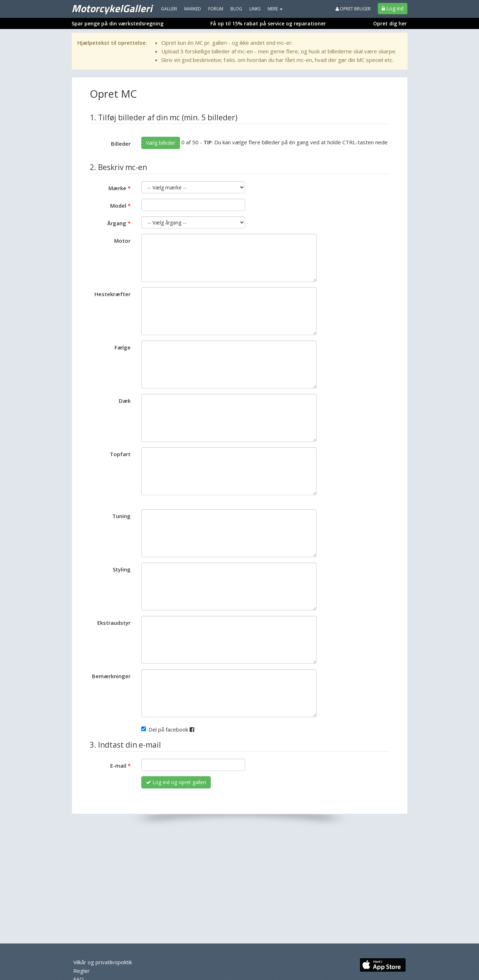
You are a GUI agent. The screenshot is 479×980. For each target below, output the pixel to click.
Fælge (123, 347)
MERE (275, 9)
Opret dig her (390, 23)
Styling (122, 569)
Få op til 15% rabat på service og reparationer (268, 23)
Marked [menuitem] (193, 9)
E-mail (118, 766)
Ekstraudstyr (114, 623)
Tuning (121, 516)
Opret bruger (353, 9)
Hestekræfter (113, 294)
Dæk (125, 401)
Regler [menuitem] (82, 971)
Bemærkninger (111, 676)
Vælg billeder (161, 143)
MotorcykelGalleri (112, 8)
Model (118, 206)
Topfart (120, 454)
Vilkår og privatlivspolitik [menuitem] (103, 962)
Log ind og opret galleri (176, 782)
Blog (236, 9)
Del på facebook (168, 729)
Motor (122, 241)
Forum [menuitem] (216, 9)
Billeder (121, 144)
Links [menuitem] (255, 9)
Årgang (117, 223)
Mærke (117, 188)
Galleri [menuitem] (169, 9)
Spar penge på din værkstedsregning (118, 23)
